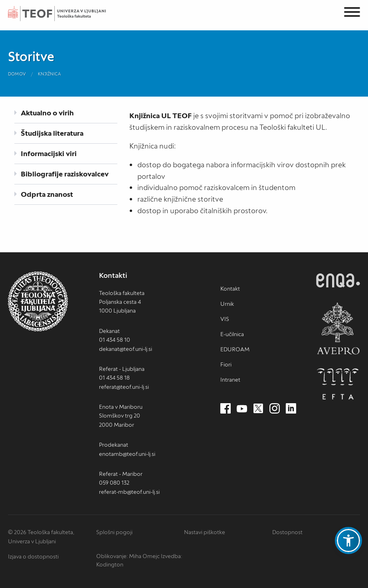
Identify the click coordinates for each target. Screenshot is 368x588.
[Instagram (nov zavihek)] (275, 409)
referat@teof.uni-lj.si (124, 387)
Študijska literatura (52, 133)
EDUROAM (235, 349)
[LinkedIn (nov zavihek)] (291, 409)
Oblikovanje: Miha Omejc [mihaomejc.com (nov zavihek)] (128, 556)
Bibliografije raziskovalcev (65, 174)
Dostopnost (287, 532)
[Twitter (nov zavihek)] (258, 409)
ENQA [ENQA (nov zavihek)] (338, 280)
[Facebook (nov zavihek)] (226, 409)
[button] (348, 540)
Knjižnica (49, 74)
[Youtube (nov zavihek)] (242, 409)
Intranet (230, 380)
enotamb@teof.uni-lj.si (127, 454)
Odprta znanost (47, 194)
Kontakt (230, 289)
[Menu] (352, 13)
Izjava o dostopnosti (33, 556)
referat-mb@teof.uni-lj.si (129, 492)
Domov (17, 74)
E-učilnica (232, 334)
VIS (225, 319)
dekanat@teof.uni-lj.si (126, 349)
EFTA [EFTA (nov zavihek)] (338, 384)
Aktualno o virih (47, 113)
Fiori (226, 364)
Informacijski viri (49, 153)
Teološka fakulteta (66, 14)
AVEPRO (338, 328)
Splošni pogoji (114, 532)
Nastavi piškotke (205, 532)
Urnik (227, 304)
